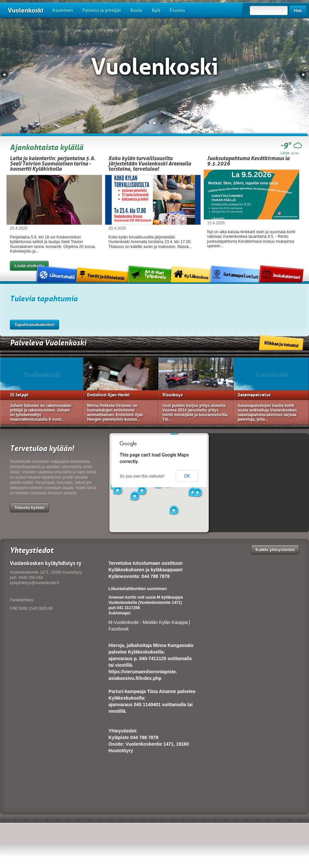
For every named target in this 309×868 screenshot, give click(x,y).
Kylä (156, 10)
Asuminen (63, 10)
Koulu (136, 10)
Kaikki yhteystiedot (275, 549)
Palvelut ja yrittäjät (102, 10)
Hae (298, 10)
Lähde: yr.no (289, 153)
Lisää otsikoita (29, 266)
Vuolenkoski (26, 10)
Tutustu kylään (29, 507)
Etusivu (178, 10)
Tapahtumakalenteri (35, 324)
